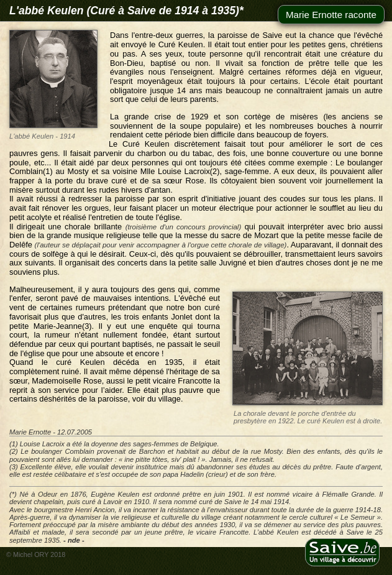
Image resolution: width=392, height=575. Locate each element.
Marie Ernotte (30, 432)
